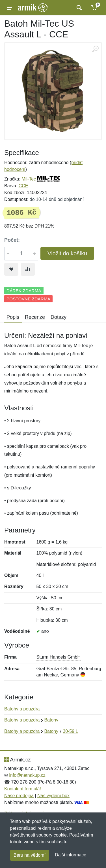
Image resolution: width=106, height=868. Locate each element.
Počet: (12, 240)
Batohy (51, 720)
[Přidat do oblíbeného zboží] (11, 269)
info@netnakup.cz (27, 775)
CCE (23, 186)
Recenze (35, 317)
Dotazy (59, 317)
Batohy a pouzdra (22, 709)
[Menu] (9, 8)
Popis (13, 317)
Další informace (71, 855)
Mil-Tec (29, 179)
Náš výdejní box (53, 796)
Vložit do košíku (67, 253)
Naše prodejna (19, 796)
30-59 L (70, 731)
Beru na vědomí (30, 855)
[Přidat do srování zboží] (28, 269)
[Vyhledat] (78, 8)
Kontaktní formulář (23, 789)
